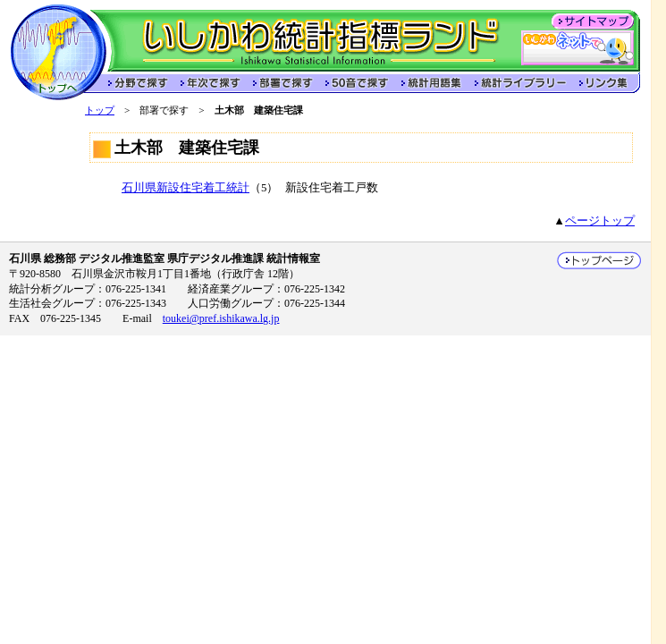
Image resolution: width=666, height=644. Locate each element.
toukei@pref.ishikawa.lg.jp (221, 318)
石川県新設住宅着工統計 (185, 188)
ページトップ (600, 221)
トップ (100, 110)
